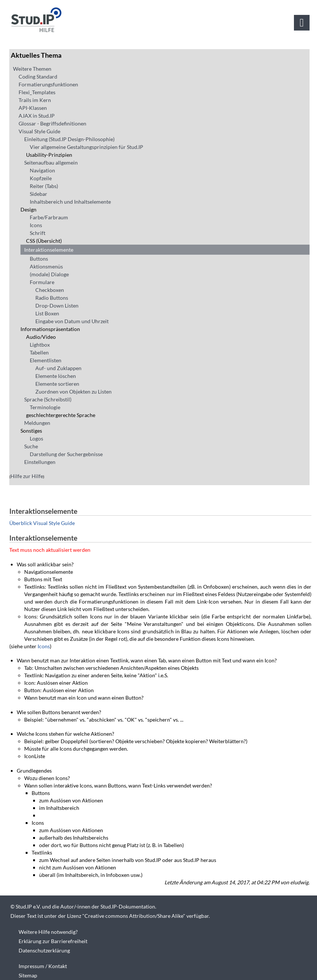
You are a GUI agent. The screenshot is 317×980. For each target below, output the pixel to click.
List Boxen (47, 313)
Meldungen (37, 423)
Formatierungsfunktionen (48, 84)
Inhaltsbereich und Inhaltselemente (70, 202)
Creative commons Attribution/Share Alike (134, 916)
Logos (36, 438)
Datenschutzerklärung (44, 950)
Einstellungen (40, 462)
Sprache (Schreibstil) (48, 399)
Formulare (42, 282)
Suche (31, 446)
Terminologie (45, 407)
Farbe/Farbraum (49, 217)
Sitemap (28, 975)
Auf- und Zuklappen (58, 368)
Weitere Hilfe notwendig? (48, 932)
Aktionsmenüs (46, 266)
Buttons (39, 259)
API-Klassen (33, 108)
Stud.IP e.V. (28, 906)
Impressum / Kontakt (43, 966)
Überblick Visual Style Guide (42, 523)
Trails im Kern (35, 100)
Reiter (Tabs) (44, 186)
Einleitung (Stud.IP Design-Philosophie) (69, 139)
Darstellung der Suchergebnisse (66, 454)
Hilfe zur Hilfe (27, 476)
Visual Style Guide (39, 131)
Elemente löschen (56, 376)
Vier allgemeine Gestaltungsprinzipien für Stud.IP (87, 147)
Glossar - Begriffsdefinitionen (52, 123)
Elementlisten (46, 360)
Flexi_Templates (37, 92)
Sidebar (39, 194)
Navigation (42, 170)
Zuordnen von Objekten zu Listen (73, 392)
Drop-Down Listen (57, 306)
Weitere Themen (32, 69)
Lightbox (40, 345)
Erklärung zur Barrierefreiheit (53, 941)
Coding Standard (38, 77)
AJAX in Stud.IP (37, 116)
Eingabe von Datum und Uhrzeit (72, 321)
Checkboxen (50, 290)
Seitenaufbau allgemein (51, 163)
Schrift (38, 233)
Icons (36, 225)
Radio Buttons (52, 298)
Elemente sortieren (57, 384)
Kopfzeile (41, 178)
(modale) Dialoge (49, 274)
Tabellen (39, 352)
